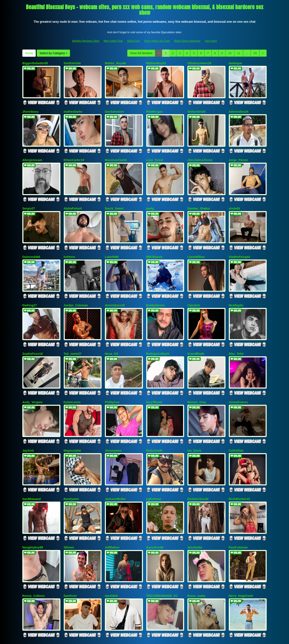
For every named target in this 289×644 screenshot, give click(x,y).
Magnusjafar (72, 415)
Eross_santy (196, 547)
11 (239, 53)
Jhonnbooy (30, 107)
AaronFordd (155, 503)
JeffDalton (112, 503)
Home (29, 53)
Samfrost (70, 547)
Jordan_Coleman (76, 283)
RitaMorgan (154, 107)
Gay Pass (211, 41)
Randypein (71, 459)
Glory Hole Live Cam (157, 41)
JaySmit (28, 415)
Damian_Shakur (199, 195)
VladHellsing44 (239, 239)
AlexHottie (195, 503)
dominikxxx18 (115, 283)
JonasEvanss (238, 371)
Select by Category (53, 53)
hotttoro (69, 239)
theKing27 (30, 283)
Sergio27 (29, 195)
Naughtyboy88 (33, 503)
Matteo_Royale (115, 63)
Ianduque (235, 63)
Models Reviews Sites (86, 41)
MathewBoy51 (156, 63)
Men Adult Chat (113, 41)
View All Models (141, 53)
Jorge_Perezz (238, 151)
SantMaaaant (32, 459)
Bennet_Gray (197, 371)
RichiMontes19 (239, 459)
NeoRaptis (236, 283)
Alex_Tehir (236, 327)
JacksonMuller (115, 459)
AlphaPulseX (73, 195)
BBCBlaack (154, 239)
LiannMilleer (196, 239)
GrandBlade (196, 327)
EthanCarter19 (74, 151)
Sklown (69, 503)
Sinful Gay (133, 41)
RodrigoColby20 (158, 327)
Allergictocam (32, 151)
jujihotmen (154, 459)
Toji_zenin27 (73, 327)
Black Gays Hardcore (187, 41)
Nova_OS (111, 327)
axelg (150, 195)
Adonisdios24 (239, 107)
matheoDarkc (73, 107)
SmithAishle (72, 63)
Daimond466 (31, 239)
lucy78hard (154, 371)
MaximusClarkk (116, 151)
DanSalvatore (114, 107)
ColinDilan (236, 415)
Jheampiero (113, 415)
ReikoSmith (154, 415)
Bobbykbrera (155, 283)
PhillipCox (112, 371)
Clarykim (194, 283)
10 (230, 53)
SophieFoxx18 (32, 327)
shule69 (234, 195)
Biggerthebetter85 (35, 63)
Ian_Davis (194, 415)
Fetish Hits (181, 638)
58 (255, 53)
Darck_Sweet (114, 195)
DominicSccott (198, 459)
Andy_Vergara (32, 371)
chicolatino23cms (200, 151)
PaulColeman (238, 503)
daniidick (111, 547)
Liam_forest (155, 151)
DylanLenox (72, 371)
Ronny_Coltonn (33, 547)
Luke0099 (112, 239)
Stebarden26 (196, 107)
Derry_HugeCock (241, 547)
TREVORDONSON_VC (162, 547)
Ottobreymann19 (199, 63)
